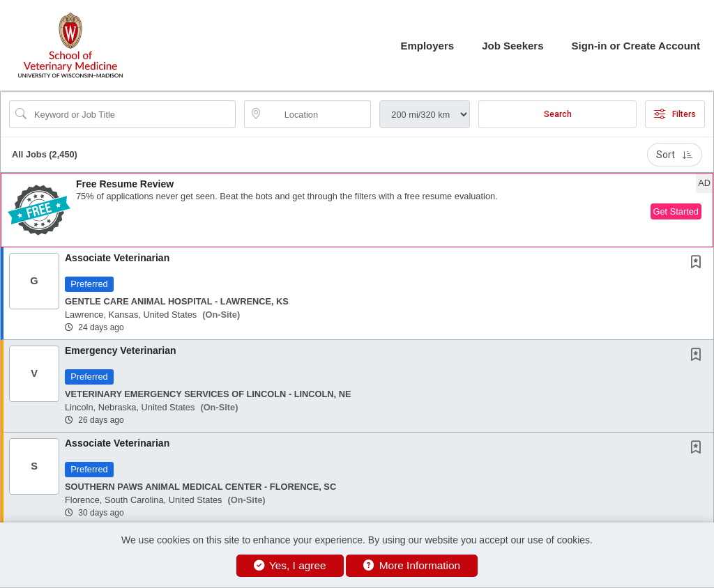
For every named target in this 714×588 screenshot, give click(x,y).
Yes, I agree (290, 565)
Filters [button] (675, 114)
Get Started (676, 211)
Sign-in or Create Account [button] (636, 46)
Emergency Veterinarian (121, 350)
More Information (412, 565)
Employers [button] (427, 46)
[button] (357, 210)
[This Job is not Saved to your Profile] (699, 263)
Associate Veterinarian (117, 258)
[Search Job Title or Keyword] (132, 114)
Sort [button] (675, 155)
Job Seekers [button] (512, 46)
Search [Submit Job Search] (558, 114)
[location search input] (318, 114)
